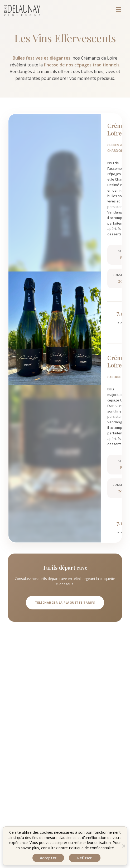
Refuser (85, 858)
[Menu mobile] (123, 10)
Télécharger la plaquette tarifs (65, 602)
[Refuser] (123, 846)
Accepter (48, 858)
